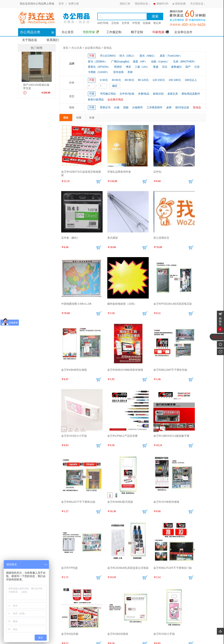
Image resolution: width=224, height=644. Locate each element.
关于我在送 (30, 40)
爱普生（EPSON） (99, 67)
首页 (66, 48)
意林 (130, 72)
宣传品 (108, 48)
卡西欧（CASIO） (99, 72)
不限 (92, 56)
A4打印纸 (103, 23)
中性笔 (136, 23)
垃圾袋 (147, 23)
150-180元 (175, 80)
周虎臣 (118, 67)
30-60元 (116, 80)
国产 (188, 67)
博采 (128, 67)
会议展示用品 (93, 48)
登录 (61, 4)
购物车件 (163, 4)
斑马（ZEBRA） (98, 62)
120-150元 (159, 80)
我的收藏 (180, 4)
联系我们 (53, 40)
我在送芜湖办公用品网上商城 (37, 4)
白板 (117, 107)
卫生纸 (115, 23)
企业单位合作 (183, 32)
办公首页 (68, 32)
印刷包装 (161, 32)
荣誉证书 (105, 107)
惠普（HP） (140, 62)
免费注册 (74, 4)
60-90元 (130, 80)
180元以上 (191, 80)
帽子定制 (137, 32)
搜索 (155, 16)
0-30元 (104, 80)
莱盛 (156, 67)
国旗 (126, 107)
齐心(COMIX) (108, 56)
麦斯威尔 (176, 67)
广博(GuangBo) (120, 62)
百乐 (165, 67)
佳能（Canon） (160, 62)
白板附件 (138, 107)
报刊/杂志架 (182, 107)
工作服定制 (114, 32)
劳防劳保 (91, 32)
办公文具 (77, 48)
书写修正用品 (108, 94)
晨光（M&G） (148, 56)
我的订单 (125, 4)
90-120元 (143, 80)
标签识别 (158, 94)
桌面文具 (173, 94)
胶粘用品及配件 (191, 94)
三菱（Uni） (142, 67)
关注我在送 (197, 4)
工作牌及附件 (155, 107)
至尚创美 (118, 72)
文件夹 (126, 23)
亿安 (197, 67)
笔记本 (157, 23)
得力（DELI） (128, 56)
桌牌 (169, 107)
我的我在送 (141, 4)
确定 (115, 86)
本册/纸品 (144, 94)
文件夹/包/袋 (127, 94)
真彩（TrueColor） (171, 56)
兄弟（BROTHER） (185, 62)
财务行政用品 (96, 99)
